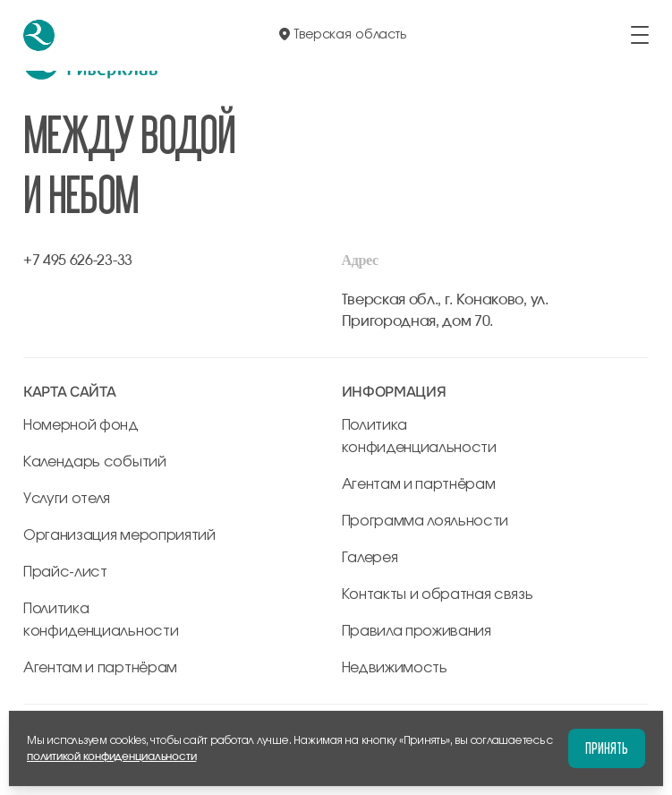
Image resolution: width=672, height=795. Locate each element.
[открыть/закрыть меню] (640, 35)
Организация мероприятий (119, 535)
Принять (607, 748)
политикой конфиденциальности (111, 757)
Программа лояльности (425, 521)
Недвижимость (395, 668)
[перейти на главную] (39, 35)
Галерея (370, 558)
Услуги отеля (67, 499)
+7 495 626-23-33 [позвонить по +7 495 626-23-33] (78, 261)
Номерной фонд (81, 425)
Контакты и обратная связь (438, 594)
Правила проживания (417, 631)
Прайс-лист (65, 572)
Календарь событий (95, 462)
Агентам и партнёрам (100, 668)
